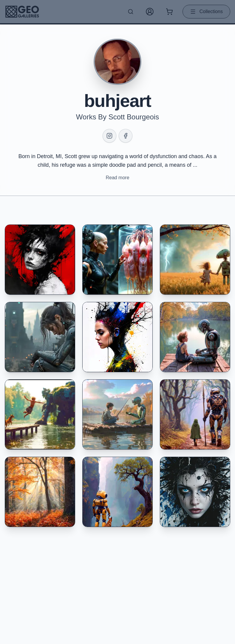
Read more (117, 178)
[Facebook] (126, 136)
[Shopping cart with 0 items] (169, 12)
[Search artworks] (131, 12)
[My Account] (150, 12)
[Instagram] (109, 136)
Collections (206, 12)
